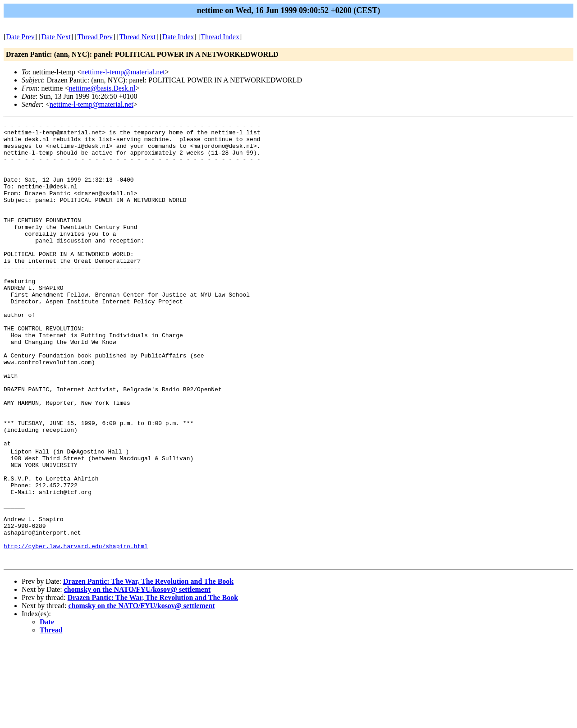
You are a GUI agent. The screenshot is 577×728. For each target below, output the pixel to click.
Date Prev (20, 37)
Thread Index (220, 37)
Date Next (56, 37)
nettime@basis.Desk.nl (102, 88)
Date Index (178, 37)
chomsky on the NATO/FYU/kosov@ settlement (137, 676)
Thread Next (137, 37)
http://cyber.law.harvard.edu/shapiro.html (76, 630)
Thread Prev (95, 37)
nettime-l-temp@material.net (123, 72)
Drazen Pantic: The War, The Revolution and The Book (148, 668)
